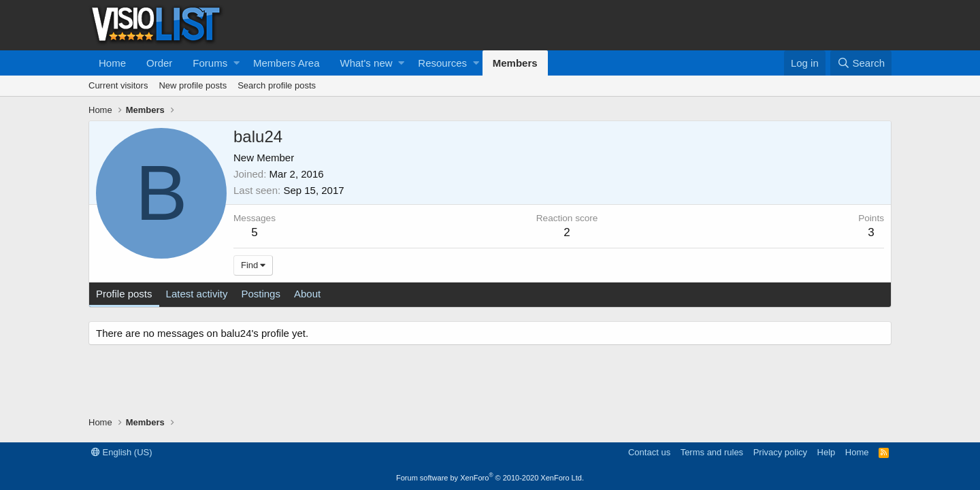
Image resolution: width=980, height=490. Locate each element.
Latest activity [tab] (197, 294)
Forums (210, 63)
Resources (442, 63)
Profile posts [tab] (124, 294)
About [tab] (307, 294)
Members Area (287, 63)
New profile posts (193, 85)
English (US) (122, 452)
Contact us (649, 452)
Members (515, 63)
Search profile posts (277, 85)
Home (112, 63)
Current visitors (118, 85)
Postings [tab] (261, 294)
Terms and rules (712, 452)
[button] (236, 63)
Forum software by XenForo (490, 478)
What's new (366, 63)
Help (827, 452)
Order (159, 63)
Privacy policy (780, 452)
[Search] (861, 63)
